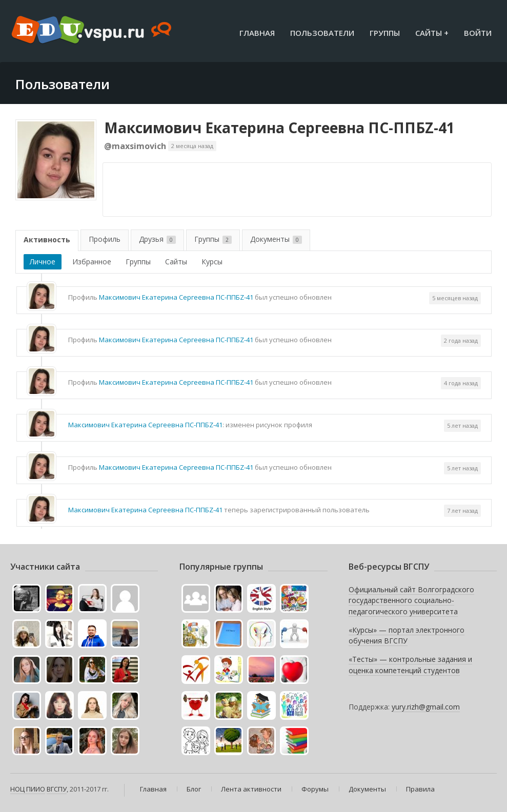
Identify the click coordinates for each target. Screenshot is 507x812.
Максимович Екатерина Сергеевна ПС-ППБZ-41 (279, 128)
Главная (257, 33)
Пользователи (322, 33)
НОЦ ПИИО (28, 789)
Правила (420, 789)
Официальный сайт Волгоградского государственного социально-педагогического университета (411, 600)
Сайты (176, 262)
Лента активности (251, 789)
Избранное (92, 262)
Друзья (157, 239)
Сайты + (432, 33)
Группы (385, 33)
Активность (47, 240)
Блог (194, 789)
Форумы (315, 789)
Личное (43, 262)
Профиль (105, 239)
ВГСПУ (57, 789)
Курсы (212, 262)
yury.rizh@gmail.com (426, 707)
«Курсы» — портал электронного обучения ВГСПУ (407, 636)
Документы (276, 239)
